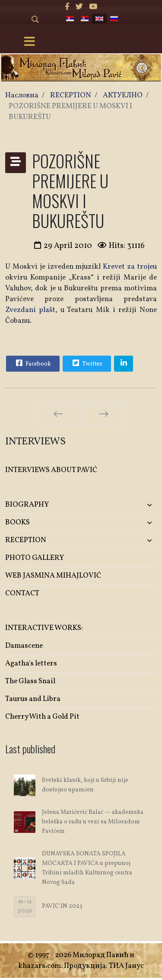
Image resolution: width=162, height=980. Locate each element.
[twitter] (79, 7)
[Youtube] (93, 7)
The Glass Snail (30, 681)
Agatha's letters (31, 664)
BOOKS (17, 522)
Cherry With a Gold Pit (42, 717)
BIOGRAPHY (27, 505)
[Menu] (29, 42)
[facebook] (67, 7)
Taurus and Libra (33, 699)
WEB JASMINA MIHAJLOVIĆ (53, 576)
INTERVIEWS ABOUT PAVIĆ (51, 470)
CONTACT (22, 593)
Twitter (86, 363)
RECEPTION (26, 540)
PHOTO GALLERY (35, 558)
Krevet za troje (128, 267)
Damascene (24, 646)
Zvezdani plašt (30, 310)
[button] (132, 505)
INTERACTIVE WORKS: (44, 628)
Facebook (32, 363)
